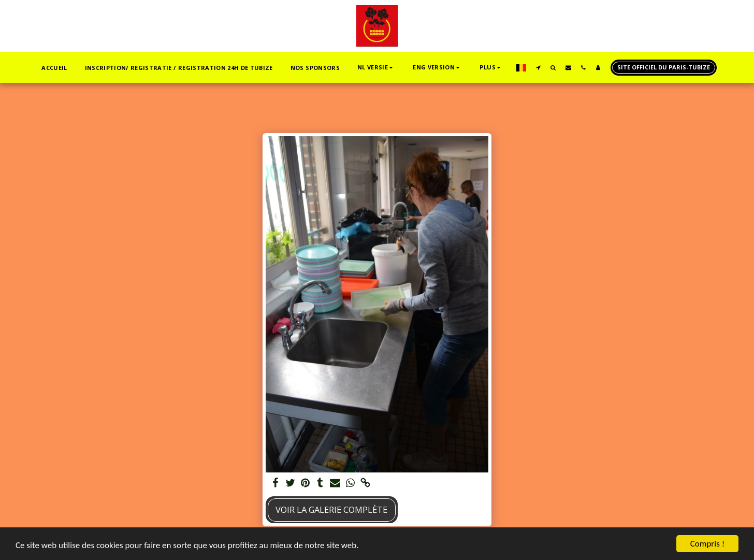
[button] (376, 68)
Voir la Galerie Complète (331, 509)
